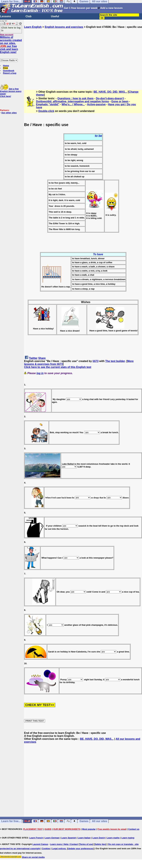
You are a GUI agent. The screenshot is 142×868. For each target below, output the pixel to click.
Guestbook (9, 71)
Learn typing (128, 838)
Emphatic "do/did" (48, 104)
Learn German (52, 838)
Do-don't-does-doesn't (110, 98)
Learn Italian (84, 838)
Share (42, 358)
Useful (55, 16)
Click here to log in (11, 29)
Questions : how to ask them (75, 98)
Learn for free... (11, 821)
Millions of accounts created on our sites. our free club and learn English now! (11, 45)
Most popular (89, 829)
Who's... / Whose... (73, 104)
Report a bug (10, 73)
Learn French (36, 838)
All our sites (100, 821)
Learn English (33, 27)
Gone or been (120, 101)
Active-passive (96, 104)
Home (6, 66)
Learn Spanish (69, 838)
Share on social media (33, 857)
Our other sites (9, 113)
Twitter (33, 358)
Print (5, 68)
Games (84, 821)
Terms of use (86, 844)
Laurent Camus (40, 844)
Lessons (6, 16)
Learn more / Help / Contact (64, 844)
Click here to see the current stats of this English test (58, 367)
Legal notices (59, 849)
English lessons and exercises (64, 27)
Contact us (134, 829)
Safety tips (100, 844)
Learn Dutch (99, 838)
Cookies (46, 849)
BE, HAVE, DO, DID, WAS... (110, 92)
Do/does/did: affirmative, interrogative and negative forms (72, 101)
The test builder (115, 361)
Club (29, 16)
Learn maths (113, 838)
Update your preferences (80, 849)
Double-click (46, 111)
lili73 (96, 361)
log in (40, 373)
